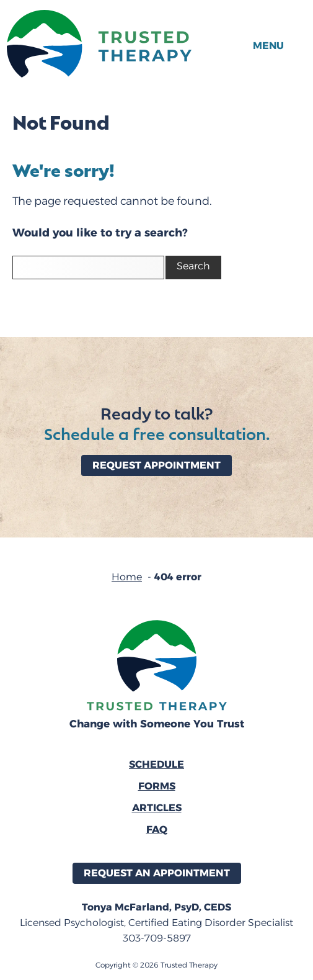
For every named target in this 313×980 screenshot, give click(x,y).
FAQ (157, 829)
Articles (157, 808)
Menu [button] (268, 46)
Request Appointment (156, 465)
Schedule (156, 764)
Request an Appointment (157, 873)
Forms (157, 786)
